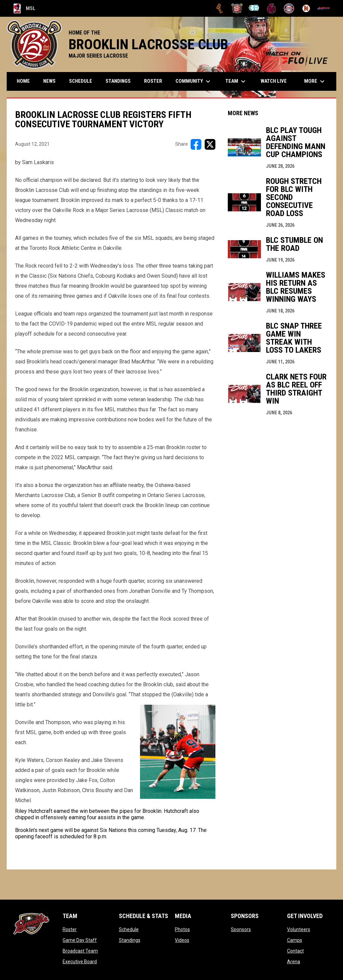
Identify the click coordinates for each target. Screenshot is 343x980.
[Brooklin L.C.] (237, 8)
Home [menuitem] (23, 81)
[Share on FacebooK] (196, 144)
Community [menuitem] (194, 81)
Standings (130, 940)
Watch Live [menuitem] (276, 81)
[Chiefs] (254, 8)
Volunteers (299, 929)
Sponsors (241, 929)
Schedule (129, 929)
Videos (182, 940)
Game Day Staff (80, 940)
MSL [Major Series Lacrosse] (24, 8)
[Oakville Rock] (289, 8)
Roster (70, 929)
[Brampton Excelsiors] (220, 8)
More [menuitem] (315, 81)
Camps (295, 940)
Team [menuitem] (236, 81)
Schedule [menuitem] (81, 81)
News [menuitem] (49, 81)
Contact (295, 951)
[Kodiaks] (271, 8)
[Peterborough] (323, 8)
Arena (294, 962)
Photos (182, 929)
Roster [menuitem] (153, 81)
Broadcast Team (80, 951)
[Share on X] (210, 144)
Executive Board (80, 962)
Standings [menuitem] (118, 81)
